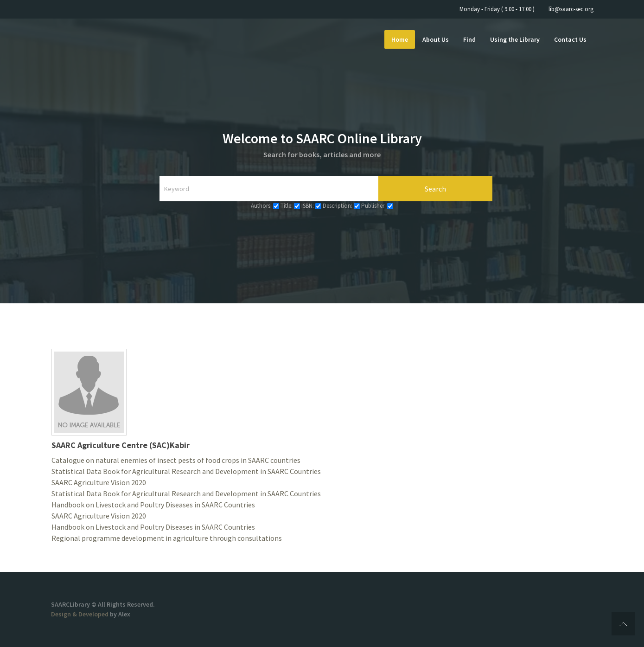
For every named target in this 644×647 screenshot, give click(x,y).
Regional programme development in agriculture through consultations (167, 538)
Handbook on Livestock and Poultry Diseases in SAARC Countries (153, 505)
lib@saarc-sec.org (571, 9)
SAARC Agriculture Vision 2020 (99, 482)
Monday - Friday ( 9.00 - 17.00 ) (497, 9)
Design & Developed (80, 614)
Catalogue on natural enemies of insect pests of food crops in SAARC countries (176, 460)
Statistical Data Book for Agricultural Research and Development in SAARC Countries (186, 471)
